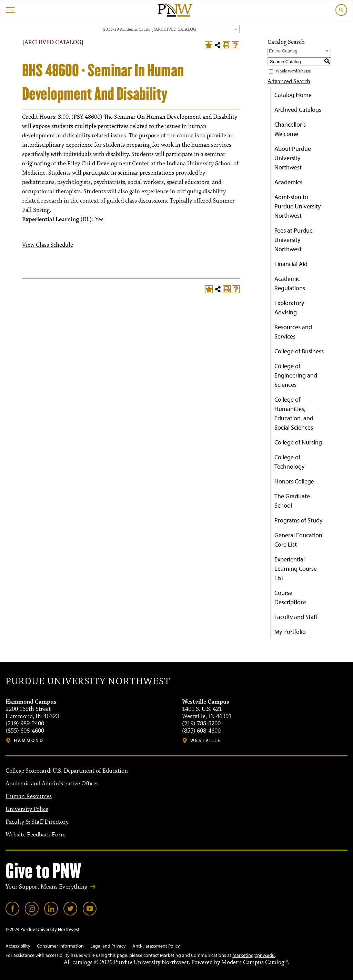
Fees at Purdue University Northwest (294, 240)
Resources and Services (293, 332)
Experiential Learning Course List (296, 569)
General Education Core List (298, 540)
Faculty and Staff (296, 617)
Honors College (294, 481)
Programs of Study (298, 520)
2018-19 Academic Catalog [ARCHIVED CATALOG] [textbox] (150, 29)
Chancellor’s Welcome (290, 129)
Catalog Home (293, 95)
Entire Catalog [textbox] (283, 51)
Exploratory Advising (289, 307)
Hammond (29, 740)
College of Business (299, 351)
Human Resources (29, 796)
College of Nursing (298, 442)
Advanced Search (289, 81)
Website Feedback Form (36, 835)
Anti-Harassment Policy (156, 946)
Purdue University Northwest (88, 682)
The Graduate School (292, 501)
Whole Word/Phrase (293, 71)
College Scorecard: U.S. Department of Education (67, 771)
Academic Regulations (290, 283)
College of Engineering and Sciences (296, 375)
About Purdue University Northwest (293, 158)
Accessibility (18, 946)
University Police (27, 809)
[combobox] (171, 29)
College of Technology (289, 462)
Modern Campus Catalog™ (255, 962)
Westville (206, 740)
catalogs (82, 962)
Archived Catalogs (298, 110)
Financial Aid (291, 264)
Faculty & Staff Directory (37, 822)
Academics (288, 182)
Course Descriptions (290, 597)
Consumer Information (60, 946)
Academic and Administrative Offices (52, 784)
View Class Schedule (48, 245)
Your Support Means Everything (46, 887)
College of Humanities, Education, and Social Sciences (294, 413)
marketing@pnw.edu (254, 955)
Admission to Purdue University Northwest (297, 206)
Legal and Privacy (108, 946)
